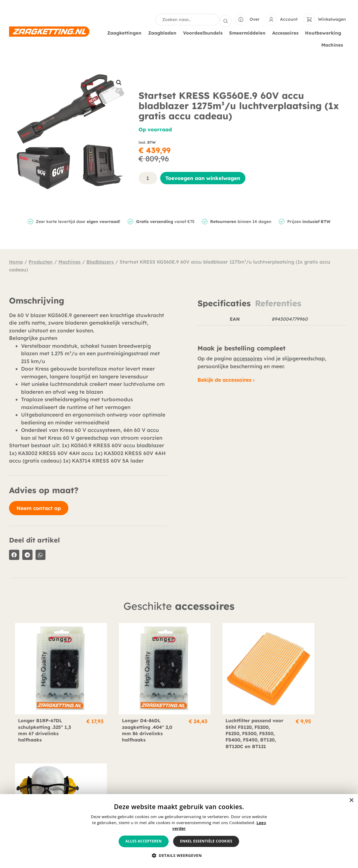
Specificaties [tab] (224, 303)
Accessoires (287, 32)
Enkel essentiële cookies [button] (206, 841)
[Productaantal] (148, 177)
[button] (119, 82)
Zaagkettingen (126, 32)
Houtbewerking (325, 32)
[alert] (179, 831)
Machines (334, 44)
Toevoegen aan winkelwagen (203, 177)
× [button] (351, 801)
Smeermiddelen (249, 32)
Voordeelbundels (204, 32)
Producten (41, 261)
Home (16, 261)
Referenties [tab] (278, 303)
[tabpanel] (272, 323)
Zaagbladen (164, 32)
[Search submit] (226, 19)
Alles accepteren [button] (144, 841)
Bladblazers (100, 261)
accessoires (248, 358)
